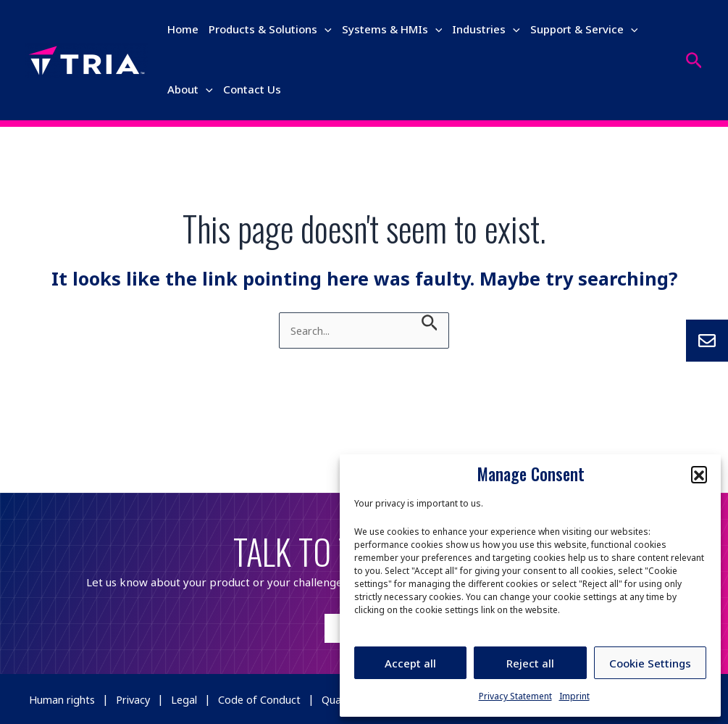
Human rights (64, 699)
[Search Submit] (430, 323)
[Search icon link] (694, 60)
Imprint (574, 696)
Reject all (530, 663)
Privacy (139, 699)
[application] (325, 29)
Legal (192, 699)
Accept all (410, 663)
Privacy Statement (515, 696)
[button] (699, 474)
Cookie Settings (650, 663)
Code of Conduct (269, 699)
